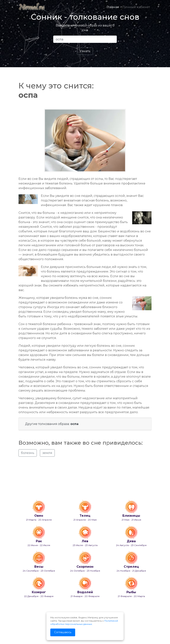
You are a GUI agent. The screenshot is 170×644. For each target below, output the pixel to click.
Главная (113, 7)
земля (47, 453)
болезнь (28, 453)
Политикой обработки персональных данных (84, 622)
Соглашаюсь (63, 632)
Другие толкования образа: (52, 424)
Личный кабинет (136, 7)
